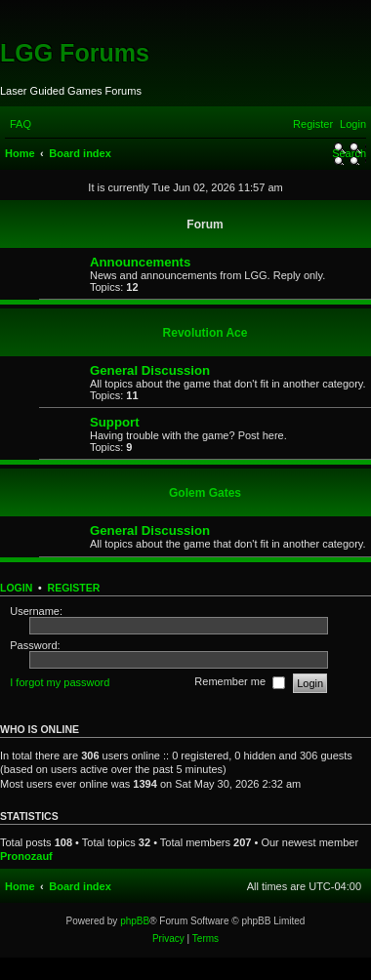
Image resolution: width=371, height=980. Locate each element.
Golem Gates (205, 493)
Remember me (240, 683)
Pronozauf (26, 856)
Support (115, 422)
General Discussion (150, 370)
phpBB (135, 921)
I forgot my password (60, 682)
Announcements (140, 262)
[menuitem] (21, 124)
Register (74, 588)
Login (16, 588)
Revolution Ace (206, 333)
